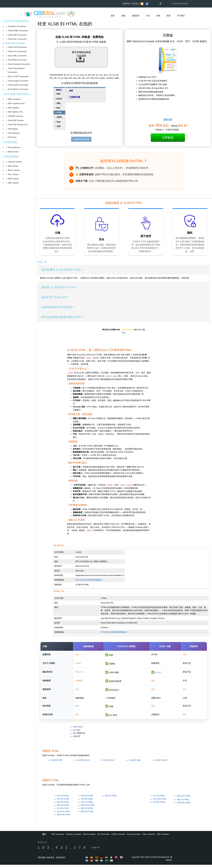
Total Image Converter (18, 81)
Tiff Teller (12, 137)
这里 (192, 251)
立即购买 (168, 138)
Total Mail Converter (17, 60)
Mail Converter (89, 838)
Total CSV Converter (17, 51)
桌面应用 (135, 16)
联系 (169, 16)
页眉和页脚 (75, 97)
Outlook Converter (74, 838)
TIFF (59, 126)
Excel (59, 99)
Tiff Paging (13, 129)
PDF (59, 94)
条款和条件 (61, 861)
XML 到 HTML (63, 808)
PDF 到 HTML (63, 805)
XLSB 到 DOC (161, 763)
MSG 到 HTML (87, 815)
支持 (158, 16)
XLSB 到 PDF (56, 763)
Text (59, 122)
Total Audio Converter (18, 85)
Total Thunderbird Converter (16, 70)
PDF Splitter (14, 108)
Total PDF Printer (16, 120)
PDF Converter (58, 838)
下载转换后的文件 (81, 139)
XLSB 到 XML (135, 763)
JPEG (59, 117)
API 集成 (77, 733)
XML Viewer (13, 183)
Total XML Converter (17, 56)
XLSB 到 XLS (109, 763)
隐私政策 (50, 861)
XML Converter (149, 838)
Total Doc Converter (17, 39)
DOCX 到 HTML (88, 808)
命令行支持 (78, 730)
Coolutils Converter (17, 26)
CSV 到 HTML (87, 805)
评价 (124, 333)
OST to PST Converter (18, 76)
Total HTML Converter (18, 31)
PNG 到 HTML (87, 799)
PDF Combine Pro (16, 103)
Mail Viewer (13, 166)
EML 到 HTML (87, 812)
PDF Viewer (13, 179)
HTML (59, 113)
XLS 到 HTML (63, 812)
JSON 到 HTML (64, 818)
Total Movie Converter (18, 89)
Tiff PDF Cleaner (16, 116)
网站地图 (42, 861)
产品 (148, 16)
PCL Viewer (13, 174)
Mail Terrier (13, 152)
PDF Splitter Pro (15, 112)
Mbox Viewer (14, 170)
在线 (123, 16)
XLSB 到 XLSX (83, 763)
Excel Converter (134, 838)
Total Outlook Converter (19, 64)
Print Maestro (14, 147)
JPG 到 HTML (87, 802)
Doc (58, 108)
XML (59, 103)
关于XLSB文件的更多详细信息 (89, 580)
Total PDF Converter (17, 35)
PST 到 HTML (63, 799)
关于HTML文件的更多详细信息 (114, 632)
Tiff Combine (14, 133)
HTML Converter (118, 838)
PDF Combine (14, 99)
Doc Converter (103, 838)
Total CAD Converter (18, 47)
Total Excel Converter (15, 43)
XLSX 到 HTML (64, 815)
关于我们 (181, 16)
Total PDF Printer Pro (18, 125)
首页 (113, 16)
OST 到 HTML (63, 802)
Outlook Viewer (15, 162)
